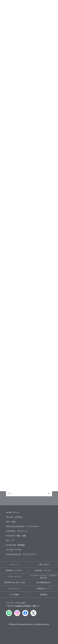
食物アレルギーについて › (16, 387)
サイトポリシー (14, 588)
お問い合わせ (44, 564)
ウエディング (28, 477)
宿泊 (28, 460)
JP (16, 570)
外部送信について (44, 588)
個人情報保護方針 (44, 582)
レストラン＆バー (28, 469)
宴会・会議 (28, 485)
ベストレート (14, 564)
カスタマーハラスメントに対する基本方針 (44, 576)
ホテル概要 (14, 595)
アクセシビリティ (14, 576)
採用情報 (44, 595)
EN (20, 570)
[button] (4, 358)
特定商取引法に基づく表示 (14, 582)
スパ (28, 493)
